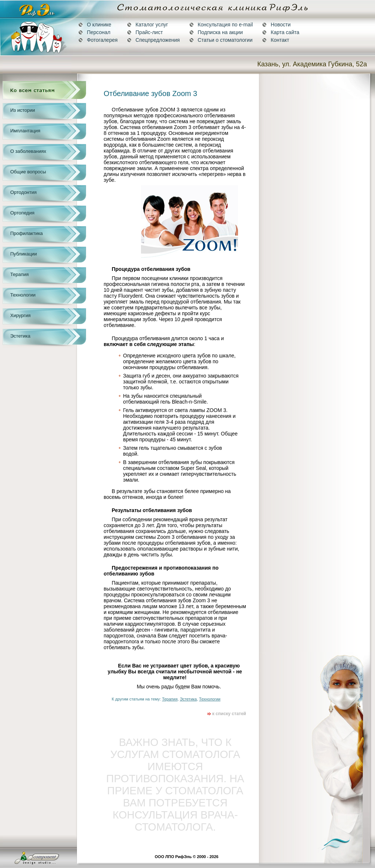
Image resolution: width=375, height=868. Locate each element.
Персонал (94, 32)
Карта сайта (281, 32)
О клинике (95, 25)
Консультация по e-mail (221, 25)
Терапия (19, 274)
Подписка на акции (216, 32)
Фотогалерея (98, 40)
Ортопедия (22, 213)
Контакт (276, 40)
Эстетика (20, 336)
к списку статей (227, 714)
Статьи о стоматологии (221, 40)
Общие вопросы (28, 172)
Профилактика (27, 233)
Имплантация (25, 131)
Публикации (24, 254)
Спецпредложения (153, 40)
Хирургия (21, 315)
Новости (276, 25)
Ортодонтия (23, 192)
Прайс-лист (145, 32)
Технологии (23, 295)
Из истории (23, 110)
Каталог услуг (148, 25)
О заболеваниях (28, 151)
